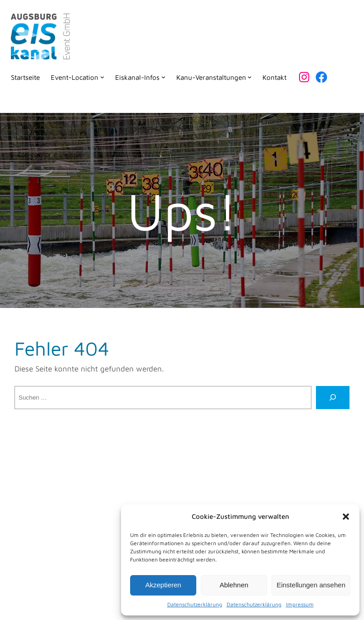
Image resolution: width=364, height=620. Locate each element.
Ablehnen (234, 585)
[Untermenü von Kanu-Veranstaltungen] (250, 77)
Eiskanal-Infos (137, 77)
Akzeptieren (163, 585)
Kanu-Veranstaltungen (211, 77)
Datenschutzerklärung (195, 604)
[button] (346, 517)
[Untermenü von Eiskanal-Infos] (163, 77)
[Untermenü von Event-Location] (102, 77)
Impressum (300, 604)
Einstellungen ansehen (311, 585)
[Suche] (333, 398)
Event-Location (75, 77)
